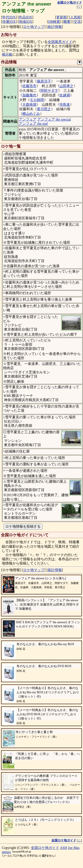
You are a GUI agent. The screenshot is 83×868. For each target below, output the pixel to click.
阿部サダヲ (49, 91)
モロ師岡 (37, 100)
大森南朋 (29, 105)
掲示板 (7, 54)
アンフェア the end (33, 124)
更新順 (62, 17)
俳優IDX (9, 22)
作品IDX (25, 17)
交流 (77, 22)
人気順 (75, 17)
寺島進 (65, 105)
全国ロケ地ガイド (45, 848)
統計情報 (55, 27)
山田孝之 (66, 86)
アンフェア (28, 119)
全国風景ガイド (60, 42)
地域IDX (25, 22)
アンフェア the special (54, 119)
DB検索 (54, 22)
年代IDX (9, 17)
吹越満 (65, 95)
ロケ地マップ (34, 27)
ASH (64, 848)
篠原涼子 (44, 81)
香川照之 (44, 109)
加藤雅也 (29, 95)
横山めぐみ (31, 114)
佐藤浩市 (29, 86)
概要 (67, 22)
